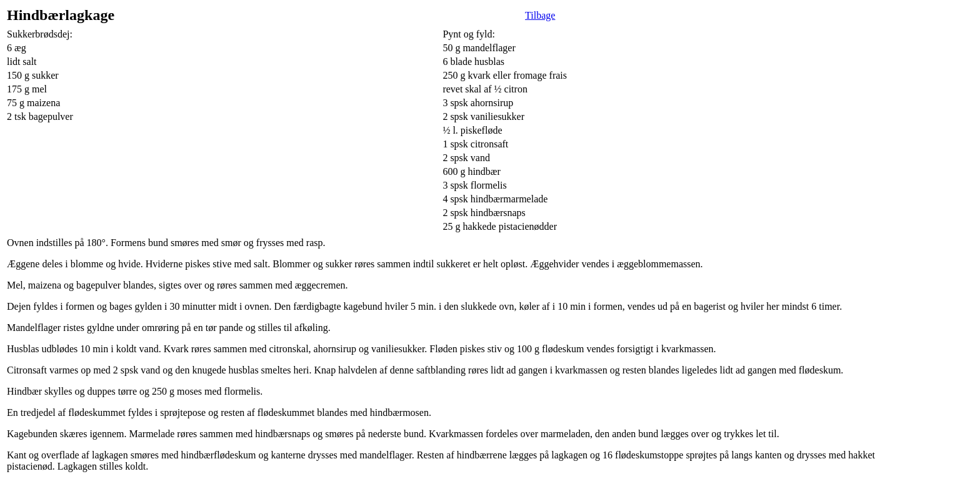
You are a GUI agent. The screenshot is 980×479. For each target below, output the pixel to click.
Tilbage (540, 15)
